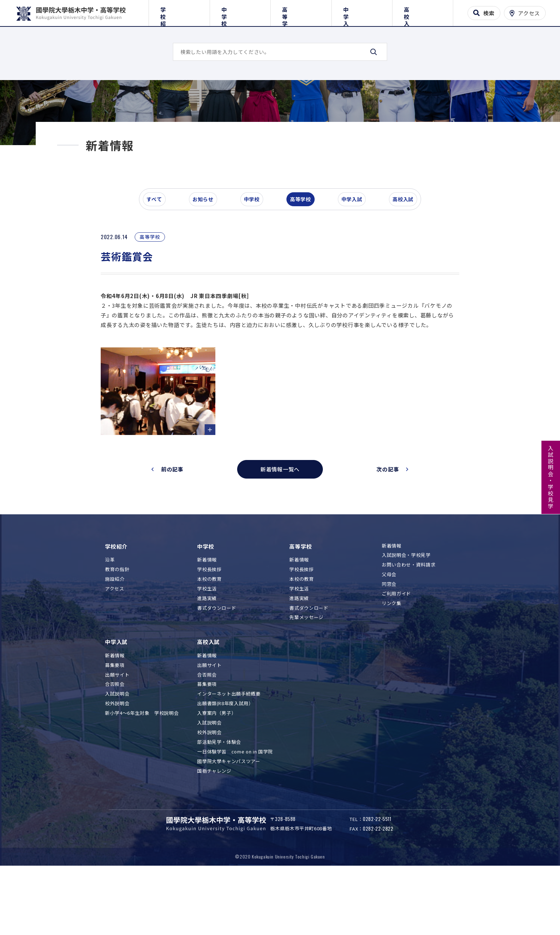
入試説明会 (117, 750)
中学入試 (362, 12)
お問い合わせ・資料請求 (409, 621)
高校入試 (423, 12)
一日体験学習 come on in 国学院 (235, 808)
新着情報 (207, 616)
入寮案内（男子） (217, 769)
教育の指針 (117, 626)
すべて (158, 248)
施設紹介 (115, 635)
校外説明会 (117, 760)
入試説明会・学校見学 (551, 478)
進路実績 (207, 654)
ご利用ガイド (396, 650)
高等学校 (301, 12)
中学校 (240, 12)
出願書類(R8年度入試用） (225, 760)
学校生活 (207, 645)
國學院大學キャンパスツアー (229, 817)
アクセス (115, 645)
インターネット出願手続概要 (229, 750)
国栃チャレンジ (214, 827)
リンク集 (392, 659)
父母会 (389, 631)
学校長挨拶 (209, 626)
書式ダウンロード (217, 664)
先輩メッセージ (306, 674)
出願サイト (117, 731)
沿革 (110, 616)
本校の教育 (209, 635)
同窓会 (389, 640)
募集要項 (115, 721)
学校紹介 (179, 12)
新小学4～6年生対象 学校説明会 (142, 769)
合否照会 (115, 740)
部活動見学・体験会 (219, 798)
